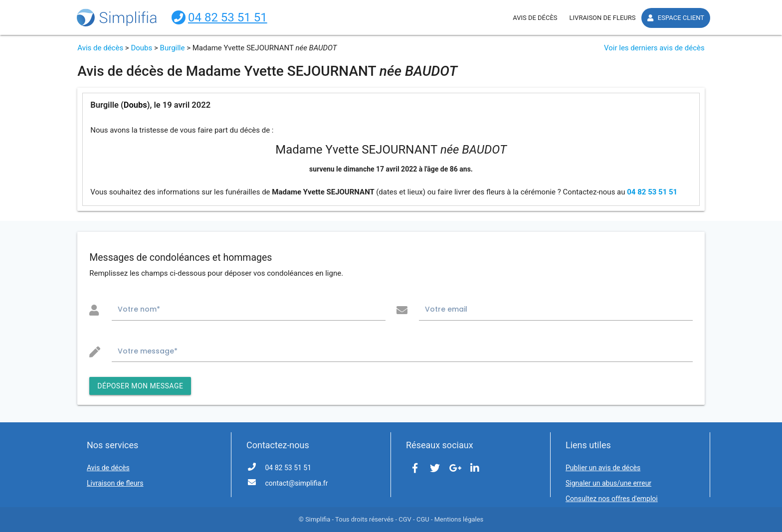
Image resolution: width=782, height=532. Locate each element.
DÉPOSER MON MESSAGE (140, 386)
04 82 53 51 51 (652, 192)
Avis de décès (100, 48)
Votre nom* (139, 309)
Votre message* (148, 351)
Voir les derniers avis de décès (654, 48)
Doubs (141, 48)
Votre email (446, 309)
